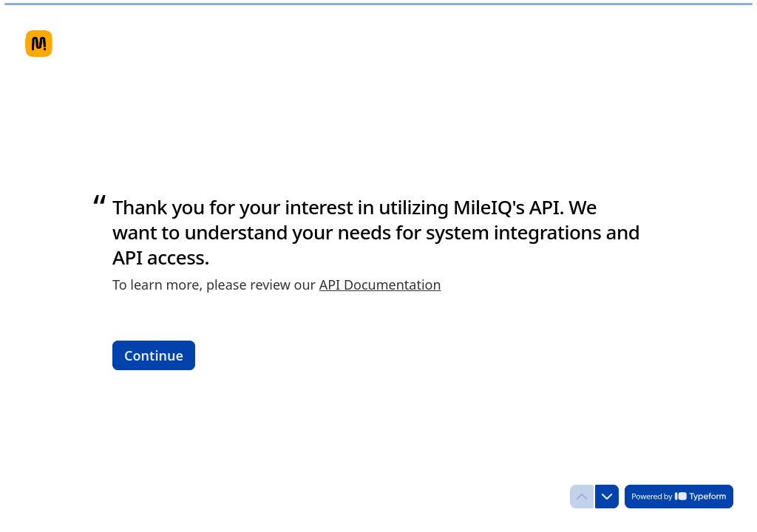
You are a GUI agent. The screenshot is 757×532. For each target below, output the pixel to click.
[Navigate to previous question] (582, 497)
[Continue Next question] (154, 355)
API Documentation (380, 284)
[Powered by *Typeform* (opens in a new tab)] (679, 497)
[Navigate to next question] (607, 497)
